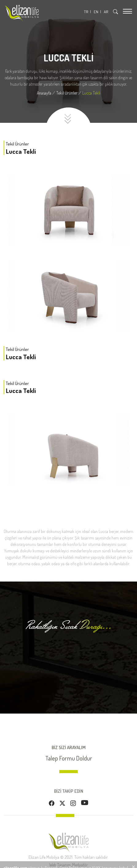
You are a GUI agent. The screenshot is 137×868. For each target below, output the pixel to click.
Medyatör (80, 865)
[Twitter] (62, 803)
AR (106, 12)
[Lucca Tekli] (91, 93)
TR (86, 12)
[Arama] (115, 12)
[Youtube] (85, 802)
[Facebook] (52, 803)
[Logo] (22, 13)
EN (96, 12)
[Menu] (127, 11)
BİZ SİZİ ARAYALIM (69, 747)
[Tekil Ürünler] (69, 93)
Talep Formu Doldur (69, 758)
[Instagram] (73, 803)
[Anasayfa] (47, 93)
